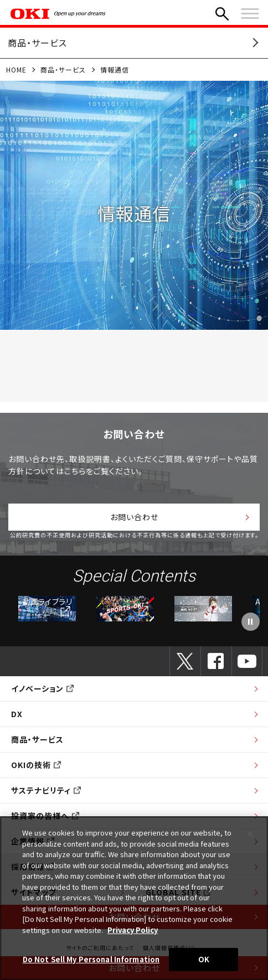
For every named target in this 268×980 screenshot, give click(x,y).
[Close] (250, 834)
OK (204, 959)
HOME (16, 69)
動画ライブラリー (47, 608)
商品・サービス (63, 69)
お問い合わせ (134, 517)
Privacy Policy (133, 930)
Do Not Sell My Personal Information (91, 959)
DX (17, 714)
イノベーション (42, 688)
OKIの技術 (36, 765)
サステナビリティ (46, 790)
